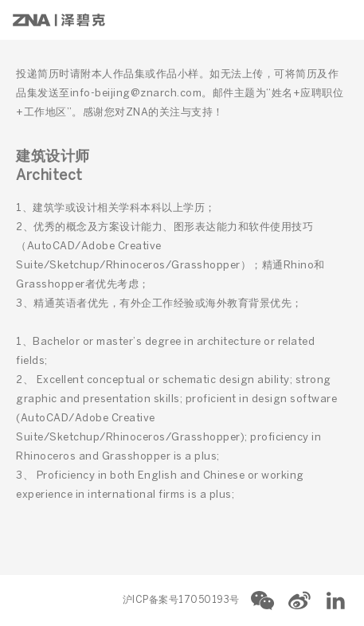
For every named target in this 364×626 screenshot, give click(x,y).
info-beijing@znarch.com (136, 94)
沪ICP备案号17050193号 (181, 600)
